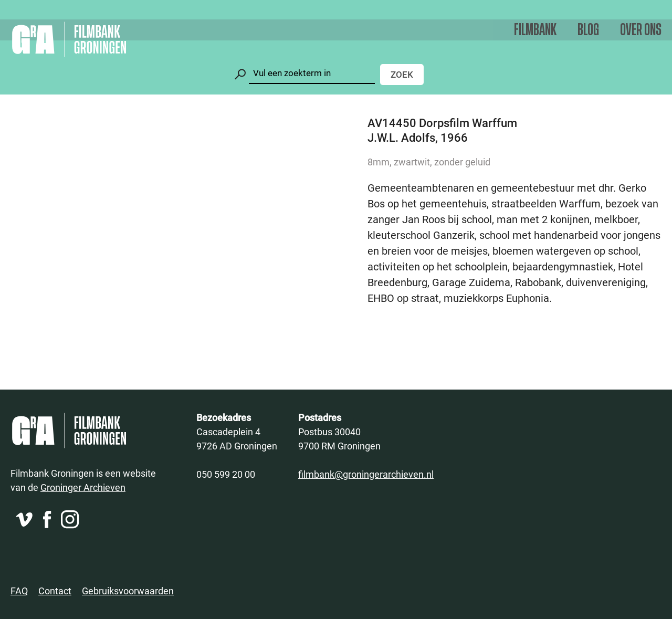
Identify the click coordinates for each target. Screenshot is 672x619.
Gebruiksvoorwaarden (128, 591)
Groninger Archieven (83, 487)
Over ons (641, 30)
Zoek (402, 74)
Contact (55, 591)
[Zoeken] (312, 73)
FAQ (19, 591)
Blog (588, 30)
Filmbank (535, 30)
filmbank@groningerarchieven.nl (366, 474)
